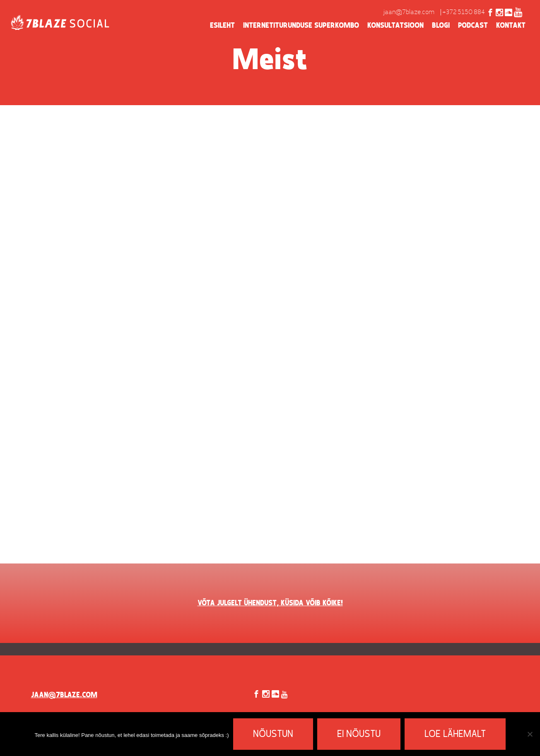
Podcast (473, 26)
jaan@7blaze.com (409, 12)
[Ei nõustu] (530, 734)
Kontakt (511, 26)
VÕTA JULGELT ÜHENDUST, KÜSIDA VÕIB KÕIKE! (270, 603)
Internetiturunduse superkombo (301, 26)
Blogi (441, 26)
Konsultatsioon (395, 26)
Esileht (222, 26)
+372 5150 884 (464, 12)
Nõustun (273, 734)
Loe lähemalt (455, 734)
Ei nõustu (359, 734)
